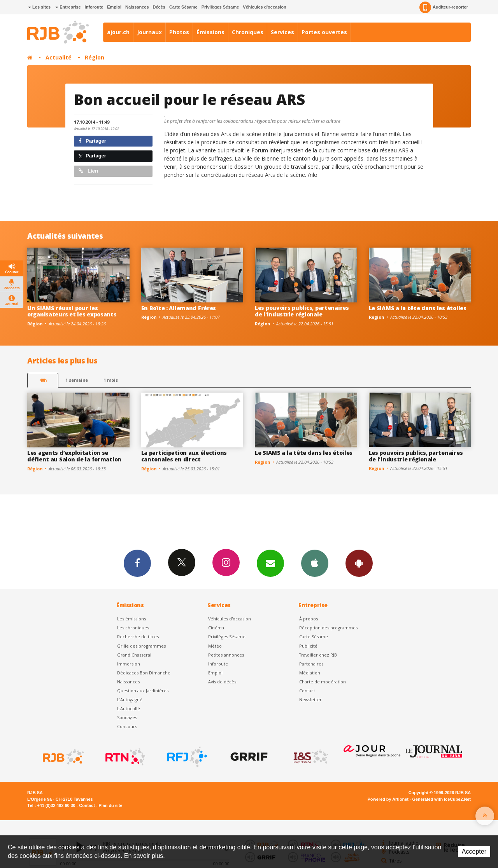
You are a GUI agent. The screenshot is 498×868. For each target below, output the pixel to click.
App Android (359, 563)
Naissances (137, 7)
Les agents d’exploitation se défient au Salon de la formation (74, 456)
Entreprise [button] (68, 7)
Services (282, 32)
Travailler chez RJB (318, 655)
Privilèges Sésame (220, 7)
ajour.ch (118, 32)
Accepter (474, 851)
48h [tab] (43, 380)
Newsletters (270, 563)
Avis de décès (222, 682)
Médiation (310, 673)
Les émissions (132, 619)
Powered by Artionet (388, 799)
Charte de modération (323, 682)
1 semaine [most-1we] (77, 380)
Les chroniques (133, 628)
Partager (92, 141)
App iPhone (315, 563)
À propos (309, 619)
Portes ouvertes (324, 32)
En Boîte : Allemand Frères (179, 308)
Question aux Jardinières (143, 691)
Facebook (137, 563)
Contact (307, 691)
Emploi (114, 7)
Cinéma (216, 628)
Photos (179, 32)
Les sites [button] (39, 7)
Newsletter (310, 699)
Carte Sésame (183, 7)
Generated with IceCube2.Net (442, 799)
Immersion (129, 664)
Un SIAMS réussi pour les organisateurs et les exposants (72, 311)
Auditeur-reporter (444, 7)
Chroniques (248, 32)
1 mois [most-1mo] (111, 380)
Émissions (210, 32)
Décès (159, 7)
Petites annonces (226, 655)
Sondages (127, 717)
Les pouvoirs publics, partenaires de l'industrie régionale (302, 311)
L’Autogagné (130, 699)
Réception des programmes (328, 628)
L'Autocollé (129, 708)
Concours (127, 726)
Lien (88, 171)
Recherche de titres (138, 637)
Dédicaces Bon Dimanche (144, 673)
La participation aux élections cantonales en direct (184, 456)
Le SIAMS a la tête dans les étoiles (418, 308)
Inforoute (94, 7)
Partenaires (311, 664)
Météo (215, 646)
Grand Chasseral (134, 655)
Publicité (308, 646)
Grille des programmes (141, 646)
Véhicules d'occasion (264, 7)
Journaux (149, 32)
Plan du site (110, 805)
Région (95, 57)
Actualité (59, 57)
